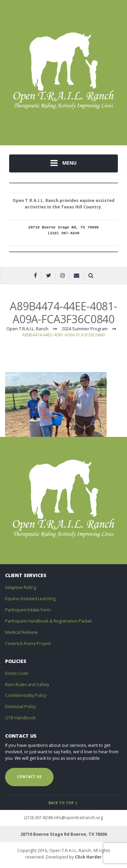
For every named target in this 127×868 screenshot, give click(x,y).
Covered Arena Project (28, 643)
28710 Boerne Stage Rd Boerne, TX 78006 (64, 834)
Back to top (63, 803)
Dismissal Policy (20, 707)
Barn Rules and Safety (27, 685)
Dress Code (17, 673)
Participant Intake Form (28, 610)
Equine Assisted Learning (30, 599)
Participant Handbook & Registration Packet (48, 621)
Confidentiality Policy (26, 695)
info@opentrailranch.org (78, 818)
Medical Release (22, 632)
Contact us (29, 777)
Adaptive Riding (21, 587)
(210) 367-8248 (38, 818)
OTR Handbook (20, 718)
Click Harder (88, 857)
